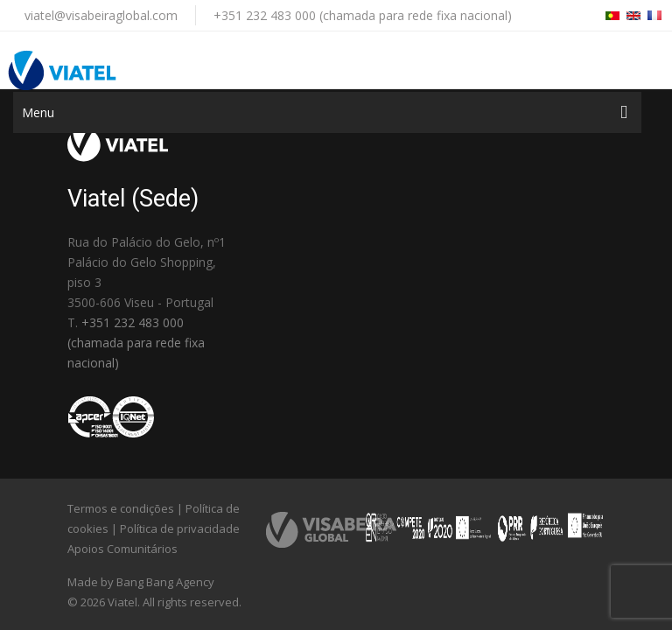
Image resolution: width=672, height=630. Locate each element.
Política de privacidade (180, 528)
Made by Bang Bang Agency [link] (141, 582)
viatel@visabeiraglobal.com (101, 15)
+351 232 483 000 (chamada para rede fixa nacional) (363, 15)
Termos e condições (121, 508)
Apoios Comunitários (122, 549)
